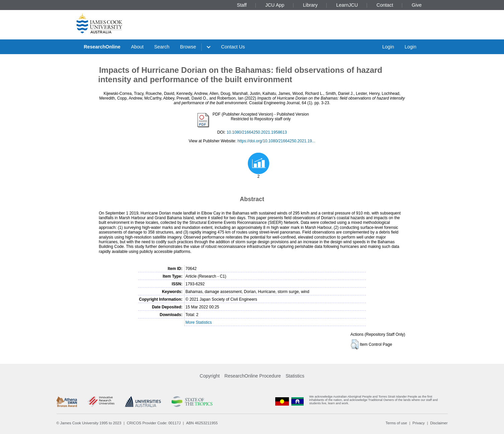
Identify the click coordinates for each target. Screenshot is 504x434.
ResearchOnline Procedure (253, 376)
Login (388, 47)
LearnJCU (347, 5)
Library (310, 5)
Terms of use (396, 423)
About (137, 47)
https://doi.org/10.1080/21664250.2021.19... (276, 141)
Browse (188, 47)
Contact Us (233, 47)
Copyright (210, 376)
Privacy (419, 423)
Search (162, 47)
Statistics (295, 376)
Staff (242, 5)
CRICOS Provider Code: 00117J (154, 423)
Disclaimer (439, 423)
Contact (385, 5)
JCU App (275, 5)
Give (417, 5)
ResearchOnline (102, 47)
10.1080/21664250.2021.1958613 (257, 132)
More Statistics (199, 322)
